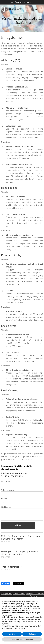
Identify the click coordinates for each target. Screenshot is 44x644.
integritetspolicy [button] (7, 606)
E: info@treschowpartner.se (14, 473)
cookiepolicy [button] (9, 615)
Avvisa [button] (12, 634)
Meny (41, 9)
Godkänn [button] (32, 634)
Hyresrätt (29, 594)
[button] (36, 9)
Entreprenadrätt (19, 594)
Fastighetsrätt (7, 594)
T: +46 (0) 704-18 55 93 (12, 476)
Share (6, 583)
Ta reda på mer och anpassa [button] (22, 639)
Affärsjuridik (38, 594)
